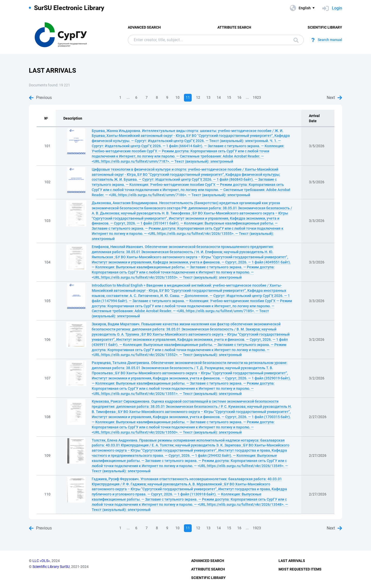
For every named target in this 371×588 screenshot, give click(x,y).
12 (198, 97)
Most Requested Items (300, 569)
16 (239, 97)
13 (208, 97)
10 (178, 97)
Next (334, 98)
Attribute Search (234, 27)
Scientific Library (325, 27)
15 (229, 97)
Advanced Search (144, 27)
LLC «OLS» (41, 561)
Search (296, 40)
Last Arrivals (292, 561)
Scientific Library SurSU (51, 567)
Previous (40, 98)
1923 (257, 97)
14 (219, 97)
